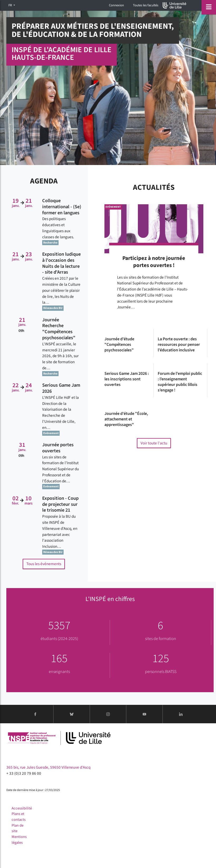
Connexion (116, 5)
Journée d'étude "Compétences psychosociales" (119, 345)
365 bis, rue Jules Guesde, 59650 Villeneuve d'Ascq (48, 767)
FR (11, 5)
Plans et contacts (19, 817)
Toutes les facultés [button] (146, 5)
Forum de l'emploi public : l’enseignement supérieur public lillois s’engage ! (180, 382)
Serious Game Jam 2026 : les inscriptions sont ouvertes (127, 379)
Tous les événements (44, 564)
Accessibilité (22, 808)
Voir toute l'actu (154, 443)
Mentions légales (19, 840)
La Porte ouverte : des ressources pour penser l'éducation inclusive (179, 345)
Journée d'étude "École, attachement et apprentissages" (126, 419)
